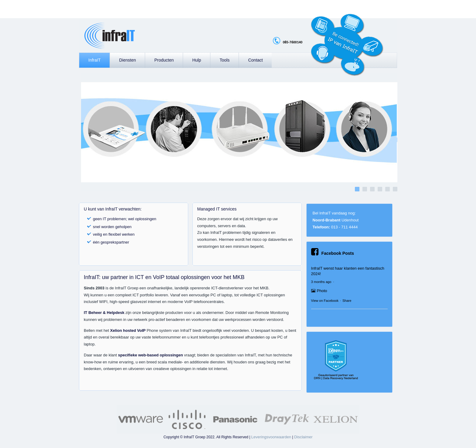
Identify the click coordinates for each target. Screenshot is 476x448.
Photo (319, 291)
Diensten (127, 60)
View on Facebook (325, 301)
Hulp (197, 60)
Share (347, 301)
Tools (224, 60)
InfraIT (94, 60)
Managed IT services (217, 209)
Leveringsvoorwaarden (271, 437)
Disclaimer (303, 437)
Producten (164, 60)
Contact (255, 60)
